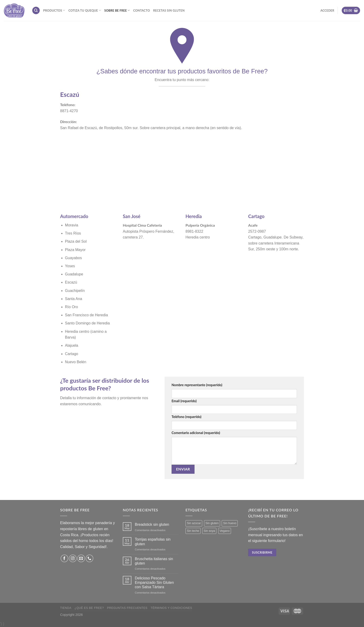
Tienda (66, 608)
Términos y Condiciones (171, 608)
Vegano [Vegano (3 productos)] (225, 531)
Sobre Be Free (117, 10)
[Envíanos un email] (81, 558)
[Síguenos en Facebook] (64, 558)
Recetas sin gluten (169, 10)
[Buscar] (36, 11)
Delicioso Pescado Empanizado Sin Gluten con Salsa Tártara (154, 583)
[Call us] (89, 558)
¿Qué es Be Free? (89, 608)
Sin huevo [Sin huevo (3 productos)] (230, 523)
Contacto (142, 10)
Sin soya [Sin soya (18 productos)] (209, 531)
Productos (54, 10)
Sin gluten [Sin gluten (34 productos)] (212, 523)
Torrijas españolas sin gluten (153, 542)
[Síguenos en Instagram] (73, 558)
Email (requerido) (184, 401)
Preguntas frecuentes (127, 608)
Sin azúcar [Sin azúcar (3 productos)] (194, 523)
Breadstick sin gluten (152, 524)
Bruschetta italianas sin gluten (154, 561)
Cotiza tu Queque (85, 10)
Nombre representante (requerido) (197, 385)
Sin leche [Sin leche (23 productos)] (193, 531)
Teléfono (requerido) (187, 417)
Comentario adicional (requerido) (196, 433)
